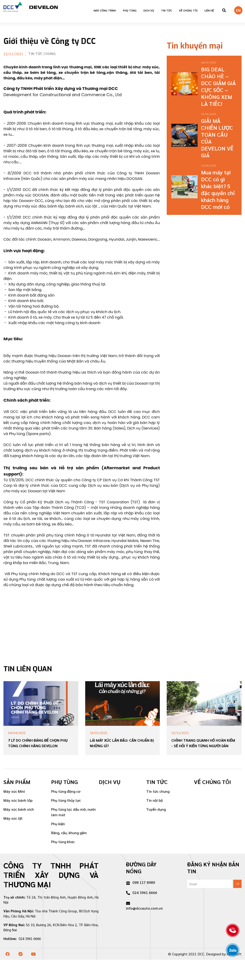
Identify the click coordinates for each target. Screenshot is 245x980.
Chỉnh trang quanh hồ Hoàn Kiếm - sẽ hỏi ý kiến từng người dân (203, 743)
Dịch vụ (149, 10)
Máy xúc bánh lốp (18, 800)
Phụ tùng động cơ (66, 791)
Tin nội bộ (155, 800)
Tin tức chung (158, 791)
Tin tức (166, 10)
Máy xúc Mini (14, 791)
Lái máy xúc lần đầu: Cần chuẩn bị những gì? (122, 743)
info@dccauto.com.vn (144, 906)
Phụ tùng (130, 10)
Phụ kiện (58, 824)
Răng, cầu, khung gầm (69, 833)
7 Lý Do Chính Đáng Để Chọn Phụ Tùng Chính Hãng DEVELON (38, 743)
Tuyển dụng (156, 809)
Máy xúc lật (13, 818)
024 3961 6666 (141, 893)
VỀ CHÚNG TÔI (188, 10)
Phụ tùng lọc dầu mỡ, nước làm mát (74, 812)
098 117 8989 (140, 882)
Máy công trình (105, 10)
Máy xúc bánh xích (19, 809)
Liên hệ (209, 10)
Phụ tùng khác (63, 842)
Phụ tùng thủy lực (66, 800)
